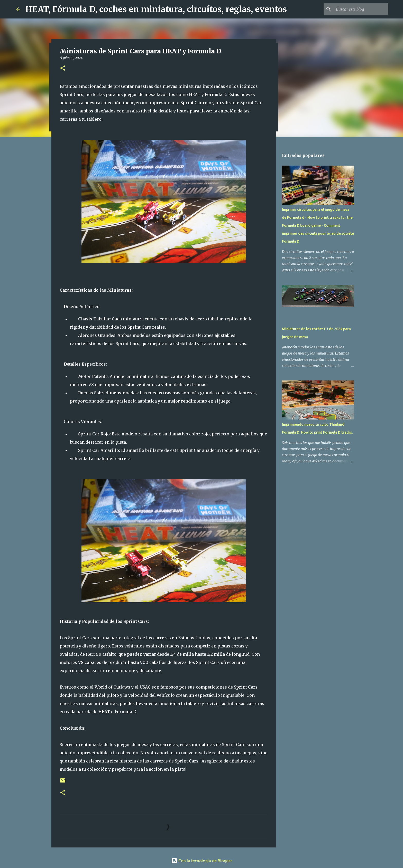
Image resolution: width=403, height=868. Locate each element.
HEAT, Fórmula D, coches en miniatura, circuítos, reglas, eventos (156, 9)
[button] (63, 68)
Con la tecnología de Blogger (202, 861)
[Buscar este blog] (361, 9)
